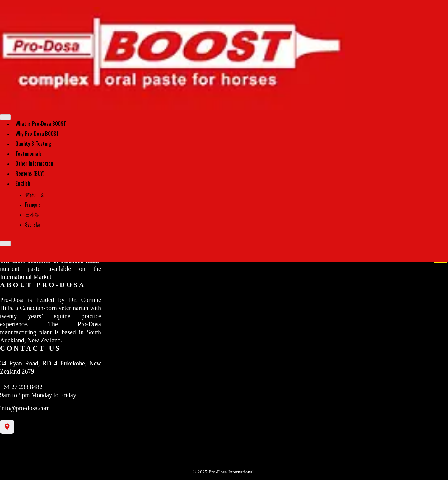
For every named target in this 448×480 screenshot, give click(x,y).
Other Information (34, 163)
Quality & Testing (33, 144)
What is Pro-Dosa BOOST (41, 124)
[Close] (5, 243)
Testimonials (29, 153)
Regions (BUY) (30, 173)
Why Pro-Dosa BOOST (37, 134)
